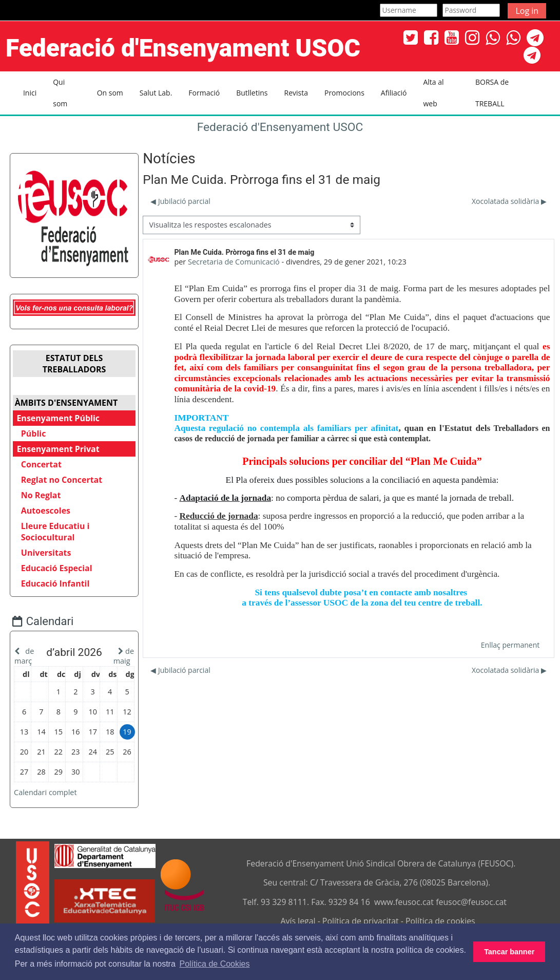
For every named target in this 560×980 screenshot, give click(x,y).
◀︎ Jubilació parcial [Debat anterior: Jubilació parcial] (180, 201)
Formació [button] (204, 93)
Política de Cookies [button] (214, 964)
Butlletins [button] (252, 93)
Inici (30, 93)
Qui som (60, 93)
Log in (527, 11)
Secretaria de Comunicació (234, 262)
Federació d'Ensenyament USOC (280, 127)
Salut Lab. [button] (156, 93)
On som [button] (110, 93)
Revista (296, 93)
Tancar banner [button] (509, 952)
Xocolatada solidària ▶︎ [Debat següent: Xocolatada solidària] (509, 201)
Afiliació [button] (394, 93)
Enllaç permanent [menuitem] (510, 645)
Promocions (344, 93)
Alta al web (433, 93)
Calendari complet (53, 801)
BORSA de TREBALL (492, 93)
